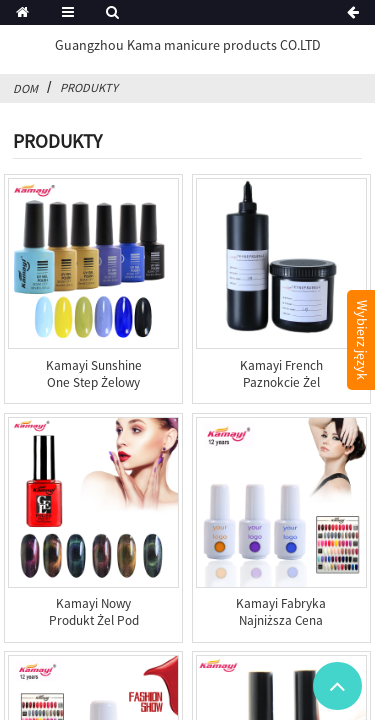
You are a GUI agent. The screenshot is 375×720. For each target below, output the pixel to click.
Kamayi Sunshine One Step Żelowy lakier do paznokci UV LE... (94, 391)
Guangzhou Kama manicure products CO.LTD (188, 45)
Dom (25, 88)
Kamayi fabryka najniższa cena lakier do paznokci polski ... (281, 629)
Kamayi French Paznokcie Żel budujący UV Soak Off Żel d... (281, 391)
